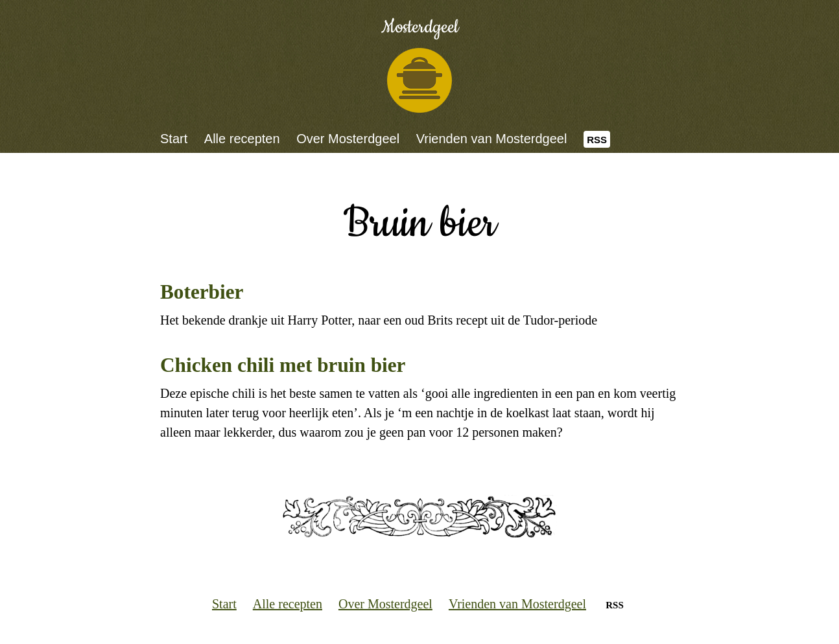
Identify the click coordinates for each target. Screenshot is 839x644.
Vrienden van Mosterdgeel (492, 139)
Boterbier (202, 292)
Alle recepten (242, 139)
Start (174, 139)
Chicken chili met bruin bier (283, 365)
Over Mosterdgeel (348, 139)
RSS (597, 140)
